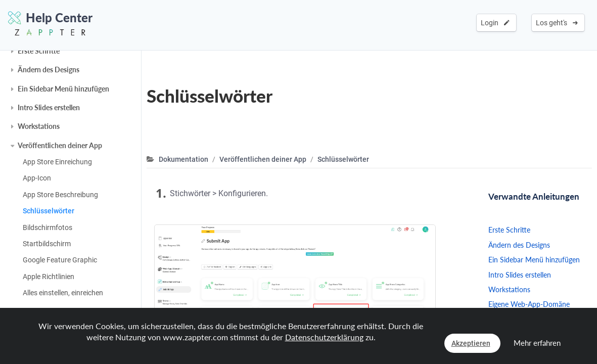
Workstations (39, 126)
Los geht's (557, 23)
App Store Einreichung (57, 162)
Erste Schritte (39, 51)
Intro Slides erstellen (49, 107)
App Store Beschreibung (60, 195)
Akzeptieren (471, 343)
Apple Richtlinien (49, 277)
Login (495, 23)
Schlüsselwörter (49, 211)
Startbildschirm (47, 244)
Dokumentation (183, 159)
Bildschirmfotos (48, 227)
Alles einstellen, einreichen (63, 293)
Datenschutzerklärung (324, 337)
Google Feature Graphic (60, 260)
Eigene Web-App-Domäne (529, 304)
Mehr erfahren (537, 343)
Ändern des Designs (49, 70)
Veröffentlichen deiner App (60, 145)
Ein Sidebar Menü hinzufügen (63, 89)
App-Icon (37, 178)
